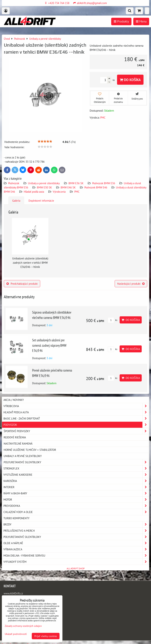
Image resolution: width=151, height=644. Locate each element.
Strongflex (76, 468)
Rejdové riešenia (15, 437)
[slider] (45, 141)
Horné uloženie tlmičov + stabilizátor (30, 450)
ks (112, 320)
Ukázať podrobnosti (16, 634)
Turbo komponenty (16, 518)
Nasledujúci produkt (131, 284)
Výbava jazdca (76, 549)
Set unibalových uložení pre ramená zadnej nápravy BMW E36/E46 (49, 345)
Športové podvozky (76, 431)
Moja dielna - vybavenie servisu (76, 556)
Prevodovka (76, 506)
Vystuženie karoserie (76, 475)
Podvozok (14, 183)
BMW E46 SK (68, 187)
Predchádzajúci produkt (22, 284)
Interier (76, 487)
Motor (76, 500)
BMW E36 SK (76, 183)
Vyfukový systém (76, 562)
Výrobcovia (59, 192)
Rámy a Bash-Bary (76, 493)
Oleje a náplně (76, 543)
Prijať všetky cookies (46, 636)
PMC (77, 192)
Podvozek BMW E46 (96, 187)
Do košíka (130, 80)
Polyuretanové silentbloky (76, 462)
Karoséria (76, 481)
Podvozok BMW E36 (104, 183)
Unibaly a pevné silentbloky (44, 183)
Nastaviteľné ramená (18, 443)
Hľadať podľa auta (34, 192)
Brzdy (76, 524)
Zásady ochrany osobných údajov (23, 626)
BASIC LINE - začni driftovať (76, 419)
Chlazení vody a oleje (76, 512)
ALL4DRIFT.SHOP (76, 569)
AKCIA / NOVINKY (14, 400)
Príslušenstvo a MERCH (76, 531)
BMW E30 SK (44, 187)
